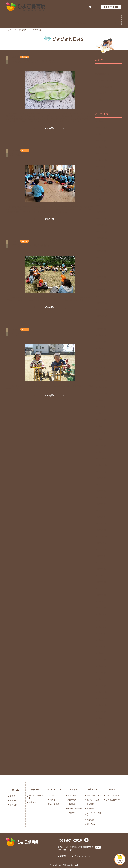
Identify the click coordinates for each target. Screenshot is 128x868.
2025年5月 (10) (101, 193)
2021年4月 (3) (101, 511)
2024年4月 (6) (101, 277)
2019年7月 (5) (101, 647)
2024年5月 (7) (101, 270)
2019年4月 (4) (101, 666)
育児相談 (90, 820)
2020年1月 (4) (101, 608)
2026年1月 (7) (101, 141)
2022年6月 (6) (101, 420)
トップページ (11, 30)
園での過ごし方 (48, 23)
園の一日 (52, 795)
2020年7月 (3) (101, 569)
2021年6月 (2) (101, 498)
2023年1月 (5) (101, 374)
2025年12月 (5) (101, 147)
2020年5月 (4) (101, 582)
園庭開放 (90, 808)
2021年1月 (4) (101, 530)
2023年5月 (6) (101, 348)
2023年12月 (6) (101, 303)
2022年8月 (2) (101, 407)
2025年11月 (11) (102, 154)
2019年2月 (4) (101, 679)
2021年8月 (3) (101, 485)
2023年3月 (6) (101, 361)
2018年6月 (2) (101, 731)
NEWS (97, 23)
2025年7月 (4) (101, 180)
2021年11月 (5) (101, 465)
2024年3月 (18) (101, 283)
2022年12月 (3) (101, 381)
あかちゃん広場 (106, 87)
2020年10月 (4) (101, 549)
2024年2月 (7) (101, 290)
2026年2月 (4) (101, 134)
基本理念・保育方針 (36, 797)
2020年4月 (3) (101, 588)
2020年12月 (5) (101, 536)
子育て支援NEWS (102, 74)
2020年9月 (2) (101, 556)
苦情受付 (63, 856)
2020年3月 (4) (101, 595)
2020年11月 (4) (101, 543)
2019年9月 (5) (101, 634)
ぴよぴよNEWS (25, 30)
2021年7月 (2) (101, 491)
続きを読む (50, 128)
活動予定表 (91, 824)
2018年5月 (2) (101, 738)
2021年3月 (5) (101, 517)
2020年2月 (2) (101, 601)
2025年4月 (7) (101, 199)
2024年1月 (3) (101, 296)
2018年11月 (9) (101, 699)
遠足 (102, 100)
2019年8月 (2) (101, 640)
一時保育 (71, 813)
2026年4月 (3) (101, 121)
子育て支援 (80, 23)
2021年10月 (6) (101, 472)
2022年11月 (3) (101, 387)
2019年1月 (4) (101, 686)
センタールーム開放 (94, 814)
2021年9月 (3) (101, 478)
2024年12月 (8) (101, 225)
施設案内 (14, 801)
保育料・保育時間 (75, 808)
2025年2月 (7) (101, 212)
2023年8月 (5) (101, 329)
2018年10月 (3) (101, 705)
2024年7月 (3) (101, 258)
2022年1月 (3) (101, 452)
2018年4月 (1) (101, 744)
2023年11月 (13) (102, 309)
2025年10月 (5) (101, 160)
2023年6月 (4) (101, 342)
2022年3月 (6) (101, 439)
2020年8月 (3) (101, 562)
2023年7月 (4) (101, 335)
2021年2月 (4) (101, 524)
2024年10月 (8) (101, 238)
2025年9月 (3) (101, 167)
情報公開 (14, 805)
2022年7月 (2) (101, 413)
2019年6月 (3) (101, 653)
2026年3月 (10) (101, 128)
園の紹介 (15, 23)
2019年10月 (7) (101, 627)
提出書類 (113, 23)
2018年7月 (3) (101, 725)
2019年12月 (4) (101, 614)
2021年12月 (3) (101, 459)
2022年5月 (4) (101, 426)
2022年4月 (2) (101, 433)
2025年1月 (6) (101, 219)
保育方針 (31, 23)
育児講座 (103, 93)
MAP (98, 847)
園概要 (13, 796)
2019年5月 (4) (101, 660)
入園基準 (71, 804)
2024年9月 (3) (101, 245)
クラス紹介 (72, 795)
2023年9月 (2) (101, 322)
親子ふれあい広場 (106, 80)
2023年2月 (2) (101, 368)
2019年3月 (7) (101, 673)
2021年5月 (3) (101, 504)
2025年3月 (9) (101, 206)
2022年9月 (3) (101, 400)
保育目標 (33, 802)
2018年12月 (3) (101, 692)
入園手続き (72, 800)
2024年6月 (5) (101, 264)
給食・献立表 (54, 804)
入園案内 (64, 23)
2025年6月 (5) (101, 186)
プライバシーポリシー (83, 856)
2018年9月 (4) (101, 712)
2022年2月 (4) (101, 446)
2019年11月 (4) (101, 621)
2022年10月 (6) (101, 394)
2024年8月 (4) (101, 251)
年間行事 (52, 800)
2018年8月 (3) (101, 718)
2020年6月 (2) (101, 575)
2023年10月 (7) (101, 316)
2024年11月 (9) (101, 232)
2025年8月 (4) (101, 173)
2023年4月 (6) (101, 355)
